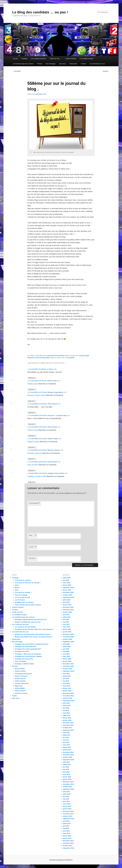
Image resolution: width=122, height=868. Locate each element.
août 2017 (66, 733)
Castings (24, 59)
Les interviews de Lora (97, 64)
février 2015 (67, 806)
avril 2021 (66, 624)
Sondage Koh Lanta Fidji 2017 (26, 647)
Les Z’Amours (20, 600)
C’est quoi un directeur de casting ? (28, 583)
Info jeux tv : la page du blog (57, 415)
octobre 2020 (67, 639)
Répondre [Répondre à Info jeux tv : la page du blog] (32, 424)
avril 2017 (66, 742)
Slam (17, 590)
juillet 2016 (67, 765)
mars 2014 (67, 833)
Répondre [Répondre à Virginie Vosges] (32, 447)
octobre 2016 (67, 757)
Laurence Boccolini (22, 683)
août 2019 (66, 674)
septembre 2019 (68, 671)
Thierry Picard (52, 404)
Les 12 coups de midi (23, 597)
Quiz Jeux (63, 64)
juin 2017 (66, 738)
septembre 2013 (68, 848)
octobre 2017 (67, 728)
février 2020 (67, 659)
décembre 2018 (68, 693)
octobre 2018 (67, 698)
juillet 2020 (67, 647)
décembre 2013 (68, 841)
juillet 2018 (67, 706)
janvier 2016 (67, 779)
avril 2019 (66, 683)
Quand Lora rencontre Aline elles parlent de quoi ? (33, 634)
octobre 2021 (67, 612)
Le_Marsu (50, 369)
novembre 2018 (68, 696)
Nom (33, 535)
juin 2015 (66, 797)
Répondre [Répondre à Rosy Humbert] (32, 471)
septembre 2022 (68, 597)
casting (81, 356)
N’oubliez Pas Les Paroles (24, 602)
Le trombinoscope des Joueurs (23, 64)
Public (14, 696)
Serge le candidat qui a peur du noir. (28, 622)
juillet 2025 (67, 578)
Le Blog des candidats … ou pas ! (40, 12)
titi (45, 94)
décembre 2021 (68, 607)
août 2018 (66, 703)
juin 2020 (66, 649)
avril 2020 (66, 654)
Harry (17, 585)
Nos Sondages (51, 64)
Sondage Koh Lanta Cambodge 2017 (28, 649)
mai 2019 (66, 681)
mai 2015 (66, 799)
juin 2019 (66, 679)
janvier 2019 (67, 691)
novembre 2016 (68, 755)
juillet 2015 (67, 794)
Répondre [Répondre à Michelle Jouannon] (32, 459)
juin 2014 (66, 826)
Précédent (16, 71)
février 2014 (67, 836)
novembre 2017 (68, 725)
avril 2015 (66, 801)
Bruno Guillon (20, 669)
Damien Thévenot (21, 676)
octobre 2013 (67, 846)
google (87, 356)
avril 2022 (66, 602)
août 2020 (66, 644)
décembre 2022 (68, 592)
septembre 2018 (68, 701)
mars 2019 (67, 686)
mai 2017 (66, 740)
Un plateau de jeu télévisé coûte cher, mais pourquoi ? (34, 629)
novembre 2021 (68, 610)
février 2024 (67, 585)
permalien (71, 358)
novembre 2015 (68, 784)
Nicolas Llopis (52, 381)
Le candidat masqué (86, 59)
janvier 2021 (67, 632)
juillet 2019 (67, 676)
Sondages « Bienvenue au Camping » (28, 654)
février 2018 (67, 718)
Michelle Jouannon (54, 450)
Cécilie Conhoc (20, 671)
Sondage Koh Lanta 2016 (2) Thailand (28, 656)
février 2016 (67, 777)
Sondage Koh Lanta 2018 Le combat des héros (32, 644)
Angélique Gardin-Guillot (56, 473)
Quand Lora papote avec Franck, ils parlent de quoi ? (34, 637)
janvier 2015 (67, 809)
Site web (32, 558)
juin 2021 (66, 620)
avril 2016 (66, 772)
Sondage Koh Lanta (22, 651)
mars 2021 (67, 627)
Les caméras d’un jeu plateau (25, 627)
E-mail (33, 547)
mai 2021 (66, 622)
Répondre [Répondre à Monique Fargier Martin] (32, 401)
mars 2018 (67, 715)
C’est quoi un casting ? (23, 592)
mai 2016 (66, 769)
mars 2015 (67, 804)
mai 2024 (66, 580)
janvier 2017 (67, 750)
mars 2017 (67, 745)
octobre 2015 (67, 787)
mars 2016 (67, 774)
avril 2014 (66, 831)
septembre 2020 (68, 642)
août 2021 (66, 615)
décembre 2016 (68, 752)
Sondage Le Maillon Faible (24, 664)
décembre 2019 (68, 664)
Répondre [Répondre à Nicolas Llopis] (32, 389)
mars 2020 (67, 656)
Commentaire (34, 503)
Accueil (15, 59)
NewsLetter (73, 64)
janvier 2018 (67, 720)
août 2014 (66, 821)
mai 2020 (66, 651)
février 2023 (67, 590)
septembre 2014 (68, 819)
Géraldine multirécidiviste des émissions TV (31, 620)
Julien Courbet (20, 681)
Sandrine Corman (21, 693)
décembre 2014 (68, 811)
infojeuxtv (31, 358)
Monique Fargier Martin (55, 392)
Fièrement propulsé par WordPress (61, 860)
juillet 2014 (67, 823)
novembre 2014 (68, 814)
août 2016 (66, 762)
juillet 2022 (67, 600)
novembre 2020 (68, 637)
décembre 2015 (68, 782)
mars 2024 (67, 583)
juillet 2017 (67, 735)
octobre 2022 (67, 595)
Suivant (106, 71)
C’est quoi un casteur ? (23, 580)
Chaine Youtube (71, 59)
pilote (47, 358)
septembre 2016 (68, 760)
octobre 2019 (67, 669)
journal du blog (40, 358)
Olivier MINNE (20, 688)
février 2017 (67, 747)
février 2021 (67, 629)
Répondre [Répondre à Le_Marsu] (32, 378)
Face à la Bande (21, 661)
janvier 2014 (67, 838)
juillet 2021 (67, 617)
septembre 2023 (68, 588)
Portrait (40, 64)
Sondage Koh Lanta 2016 (24, 659)
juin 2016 (66, 767)
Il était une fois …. (56, 59)
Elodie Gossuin (20, 679)
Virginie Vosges (53, 439)
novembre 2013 (68, 843)
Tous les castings (21, 595)
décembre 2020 (68, 634)
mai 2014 (66, 828)
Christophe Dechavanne (24, 674)
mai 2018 (66, 710)
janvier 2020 (67, 661)
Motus (17, 588)
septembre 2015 (68, 789)
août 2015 (66, 792)
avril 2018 (66, 713)
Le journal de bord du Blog (55, 356)
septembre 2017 (68, 730)
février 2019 (67, 688)
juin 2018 (66, 708)
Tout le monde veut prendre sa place (28, 605)
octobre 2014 (67, 816)
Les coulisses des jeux (38, 59)
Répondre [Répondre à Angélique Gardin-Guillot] (32, 482)
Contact (84, 64)
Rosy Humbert (52, 462)
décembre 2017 (68, 723)
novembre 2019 (68, 666)
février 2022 (67, 605)
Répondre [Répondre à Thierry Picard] (32, 413)
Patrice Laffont (20, 691)
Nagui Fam (19, 686)
